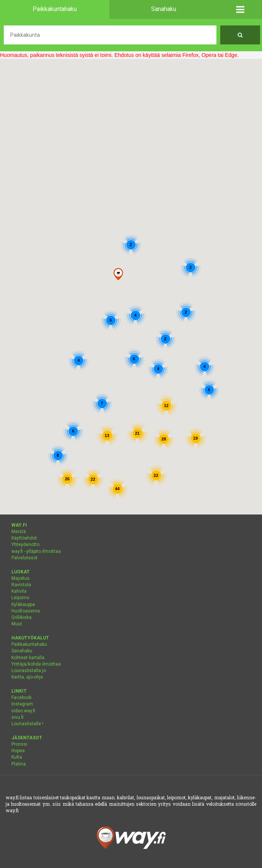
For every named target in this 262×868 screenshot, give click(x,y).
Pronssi (19, 744)
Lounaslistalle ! (27, 724)
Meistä (19, 532)
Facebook (21, 698)
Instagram (22, 704)
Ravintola (21, 585)
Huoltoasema (26, 611)
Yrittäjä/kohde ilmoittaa (36, 664)
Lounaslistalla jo (29, 671)
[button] (240, 9)
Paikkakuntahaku (29, 644)
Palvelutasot (24, 558)
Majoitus (21, 578)
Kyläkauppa (23, 604)
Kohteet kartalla (28, 658)
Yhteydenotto (25, 544)
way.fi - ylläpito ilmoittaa (36, 551)
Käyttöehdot (24, 538)
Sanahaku (22, 651)
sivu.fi (17, 717)
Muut (17, 624)
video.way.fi (23, 711)
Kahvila (19, 591)
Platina (19, 764)
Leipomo (20, 598)
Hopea (18, 751)
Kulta (17, 757)
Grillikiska (21, 617)
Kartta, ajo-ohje (27, 677)
